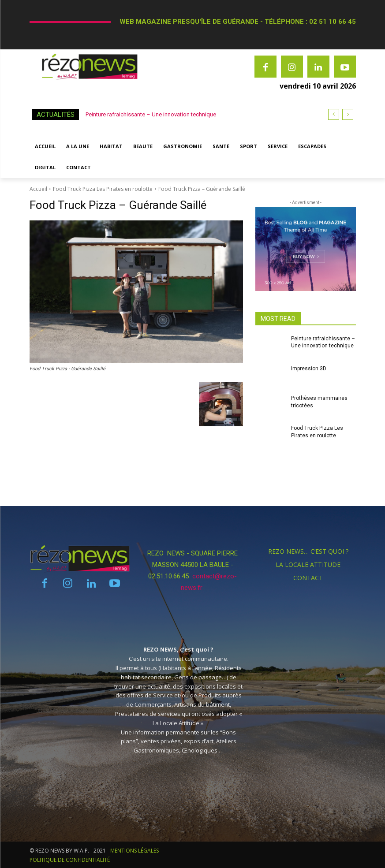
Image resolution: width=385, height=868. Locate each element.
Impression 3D (309, 369)
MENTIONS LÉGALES (135, 851)
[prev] (334, 114)
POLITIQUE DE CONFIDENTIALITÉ (70, 860)
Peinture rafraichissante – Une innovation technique (151, 114)
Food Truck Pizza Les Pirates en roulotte (103, 189)
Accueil (38, 189)
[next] (348, 114)
